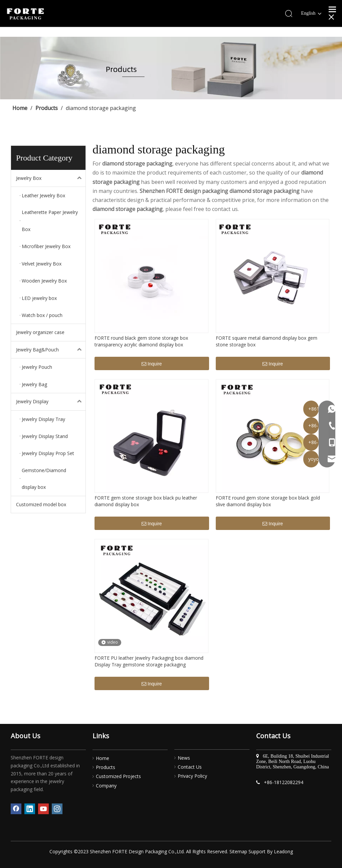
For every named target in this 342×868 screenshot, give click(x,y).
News (184, 758)
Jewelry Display (51, 402)
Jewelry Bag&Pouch (51, 350)
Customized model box (41, 504)
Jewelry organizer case (40, 332)
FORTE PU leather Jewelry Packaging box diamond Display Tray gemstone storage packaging (149, 661)
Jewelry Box (51, 178)
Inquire (152, 364)
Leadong (283, 851)
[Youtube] (43, 809)
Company (106, 786)
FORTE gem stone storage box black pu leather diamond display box (146, 501)
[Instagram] (57, 809)
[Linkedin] (30, 809)
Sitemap (238, 851)
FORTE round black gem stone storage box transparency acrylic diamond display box (141, 341)
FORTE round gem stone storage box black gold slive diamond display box (268, 501)
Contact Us (190, 767)
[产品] (171, 68)
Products (106, 767)
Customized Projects (118, 776)
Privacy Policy (192, 776)
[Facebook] (16, 809)
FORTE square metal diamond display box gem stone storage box (267, 341)
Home (103, 758)
